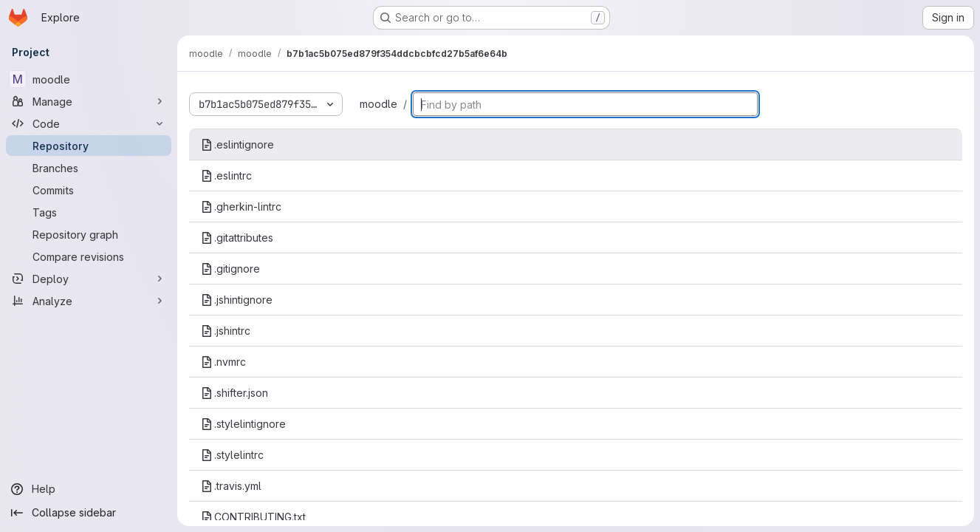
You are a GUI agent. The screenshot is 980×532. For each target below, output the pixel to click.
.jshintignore (237, 300)
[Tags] (89, 212)
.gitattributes (237, 238)
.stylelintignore (243, 424)
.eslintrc (226, 175)
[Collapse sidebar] (89, 513)
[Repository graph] (89, 234)
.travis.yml (231, 486)
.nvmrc (223, 362)
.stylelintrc (232, 455)
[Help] (89, 489)
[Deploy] (89, 279)
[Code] (89, 123)
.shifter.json (234, 393)
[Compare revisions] (89, 256)
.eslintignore (237, 144)
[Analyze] (89, 301)
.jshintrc (226, 331)
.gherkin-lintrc (241, 207)
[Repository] (89, 146)
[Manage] (89, 101)
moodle (378, 104)
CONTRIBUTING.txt (253, 517)
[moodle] (89, 79)
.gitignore (230, 269)
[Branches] (89, 168)
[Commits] (89, 190)
